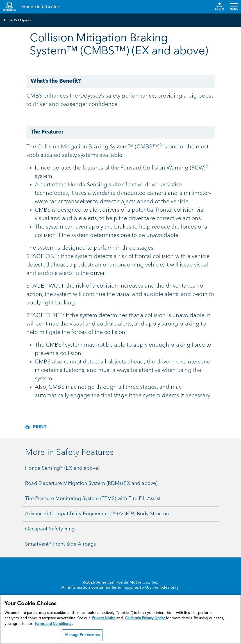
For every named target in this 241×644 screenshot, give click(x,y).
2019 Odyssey (17, 20)
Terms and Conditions (53, 624)
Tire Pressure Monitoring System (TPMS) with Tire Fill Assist (93, 499)
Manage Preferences (82, 635)
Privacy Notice (104, 618)
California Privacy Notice (145, 618)
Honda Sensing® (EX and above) (62, 468)
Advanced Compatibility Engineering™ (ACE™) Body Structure (98, 514)
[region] (120, 619)
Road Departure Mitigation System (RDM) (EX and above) (91, 483)
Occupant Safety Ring (50, 529)
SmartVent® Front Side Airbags (60, 544)
